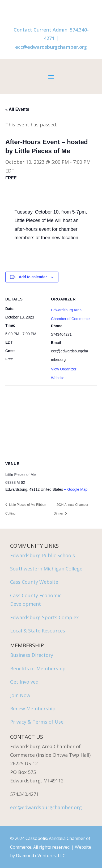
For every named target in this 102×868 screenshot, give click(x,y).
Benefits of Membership (38, 668)
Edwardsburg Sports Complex (44, 617)
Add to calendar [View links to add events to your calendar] (33, 277)
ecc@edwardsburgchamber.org (51, 47)
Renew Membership (33, 708)
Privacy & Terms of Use (37, 722)
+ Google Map (76, 489)
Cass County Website (34, 582)
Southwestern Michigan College (46, 569)
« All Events (17, 109)
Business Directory (32, 655)
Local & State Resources (38, 631)
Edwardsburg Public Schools (42, 555)
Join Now (20, 695)
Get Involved (24, 682)
